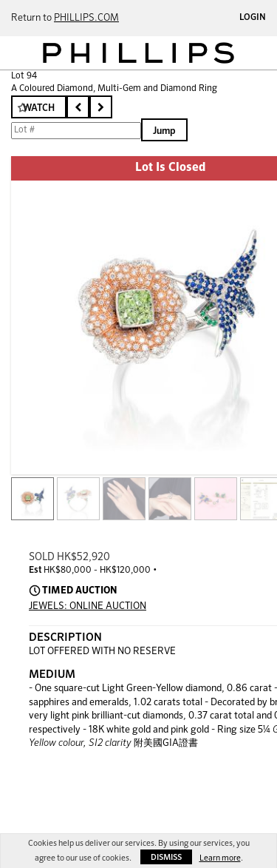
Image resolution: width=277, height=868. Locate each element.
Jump (164, 131)
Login (253, 18)
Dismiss (166, 857)
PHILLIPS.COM (86, 18)
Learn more (220, 858)
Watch (39, 108)
